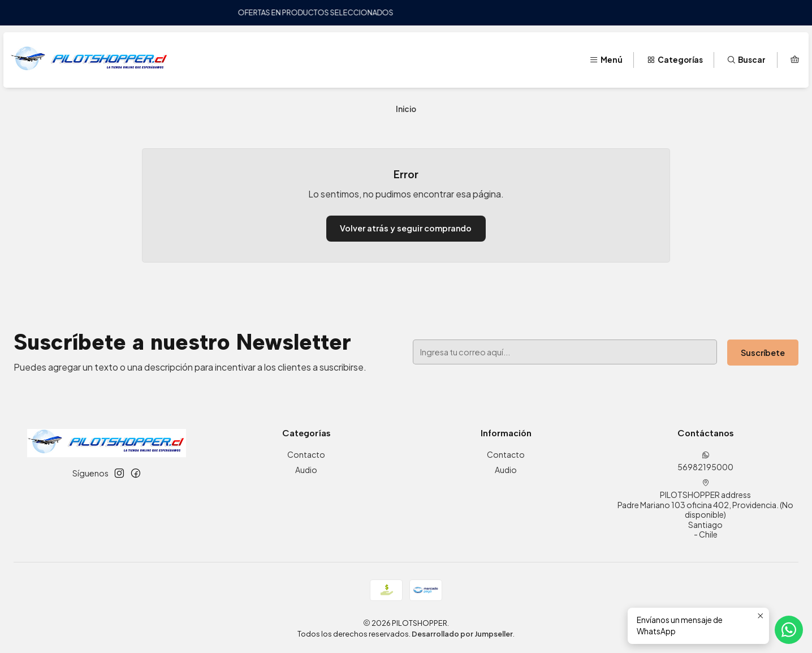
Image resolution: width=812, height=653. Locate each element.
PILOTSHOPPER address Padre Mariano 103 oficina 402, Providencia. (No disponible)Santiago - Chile (705, 509)
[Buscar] (746, 60)
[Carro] (795, 60)
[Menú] (606, 60)
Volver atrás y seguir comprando (406, 228)
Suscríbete (763, 353)
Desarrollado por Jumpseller (462, 634)
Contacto (306, 454)
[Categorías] (675, 60)
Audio (306, 470)
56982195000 (705, 461)
